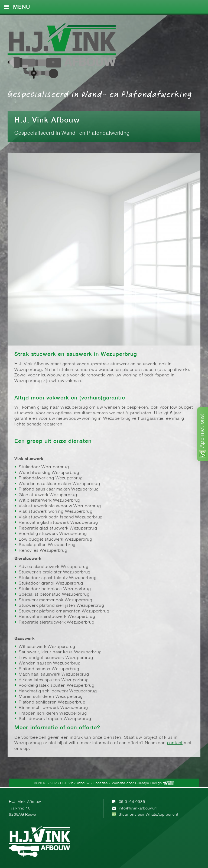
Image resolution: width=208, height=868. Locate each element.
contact (175, 743)
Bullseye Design (148, 783)
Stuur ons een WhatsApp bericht (149, 815)
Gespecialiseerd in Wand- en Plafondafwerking (100, 94)
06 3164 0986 (132, 802)
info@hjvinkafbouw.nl (138, 809)
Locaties (100, 783)
